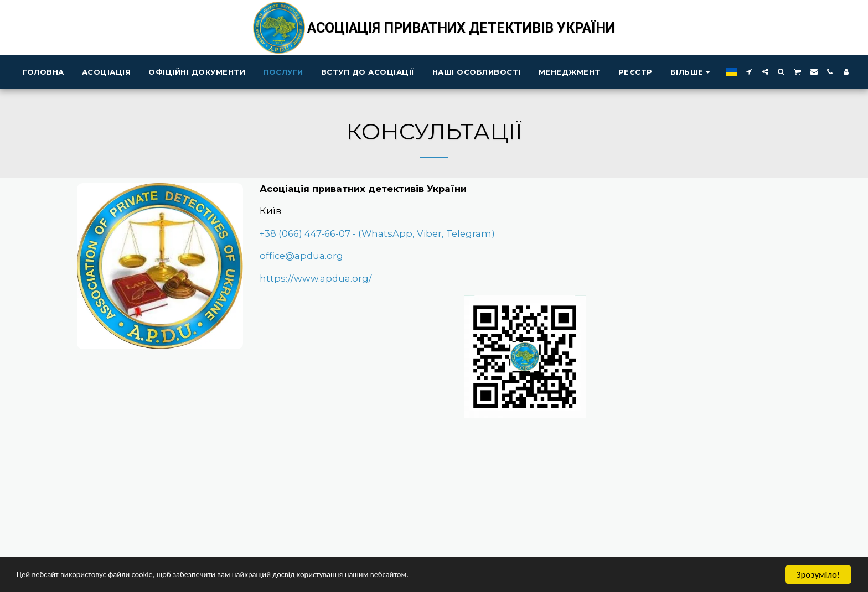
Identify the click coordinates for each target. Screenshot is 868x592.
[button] (749, 72)
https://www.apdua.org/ (316, 278)
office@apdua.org (301, 256)
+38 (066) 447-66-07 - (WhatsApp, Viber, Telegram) (377, 233)
